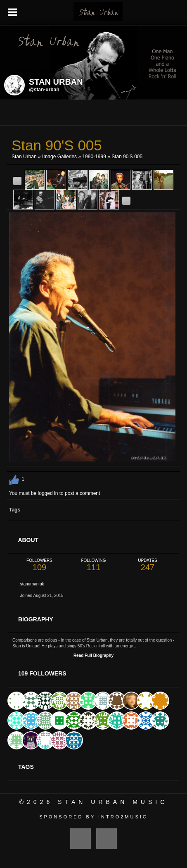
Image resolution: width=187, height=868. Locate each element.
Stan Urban (24, 157)
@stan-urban (44, 90)
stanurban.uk (32, 584)
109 (39, 565)
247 (148, 565)
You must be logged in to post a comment (54, 493)
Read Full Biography (93, 655)
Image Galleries (59, 157)
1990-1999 (94, 157)
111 (93, 565)
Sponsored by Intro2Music (93, 817)
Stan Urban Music (113, 802)
